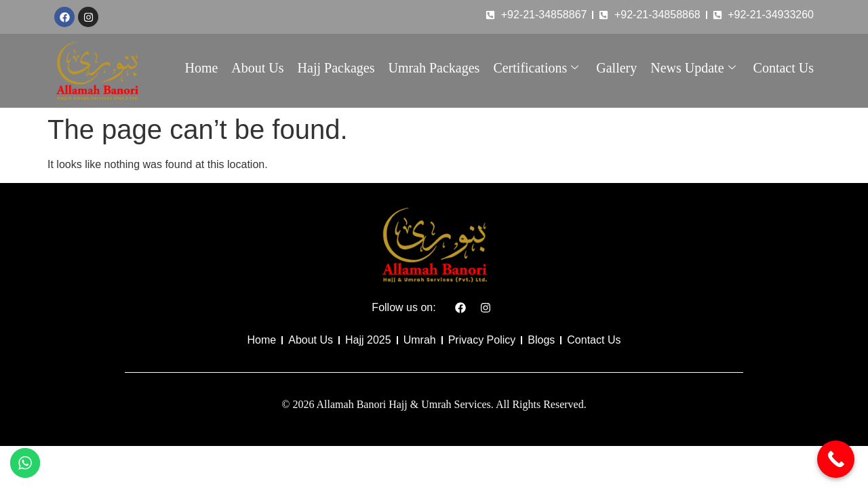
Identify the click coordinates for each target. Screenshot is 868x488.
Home (201, 68)
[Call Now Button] (836, 459)
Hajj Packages (336, 68)
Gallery (616, 68)
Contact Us (784, 68)
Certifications (536, 68)
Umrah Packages (434, 68)
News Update (693, 68)
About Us (257, 68)
